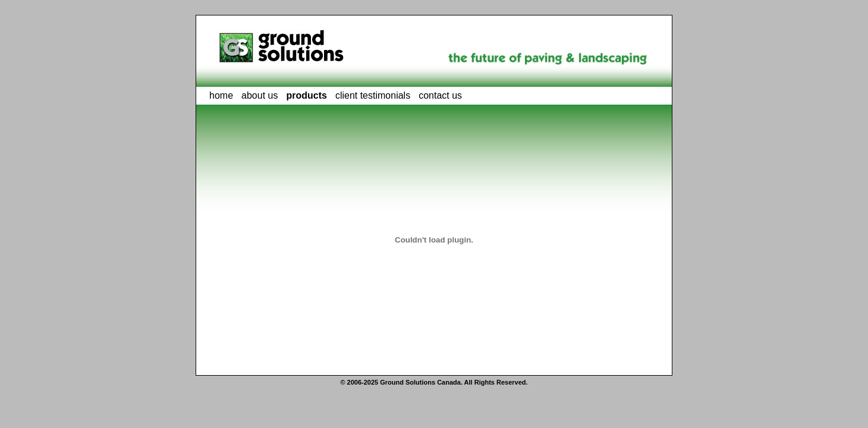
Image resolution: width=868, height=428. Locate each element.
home (221, 95)
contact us (440, 95)
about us (260, 95)
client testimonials (373, 95)
